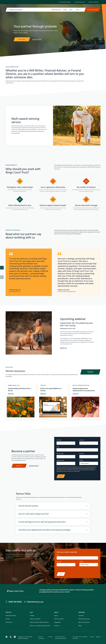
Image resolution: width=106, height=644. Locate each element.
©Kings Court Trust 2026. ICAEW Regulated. (25, 638)
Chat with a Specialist (92, 10)
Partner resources (84, 619)
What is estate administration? (39, 622)
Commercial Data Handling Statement (61, 638)
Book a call (19, 466)
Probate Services (56, 10)
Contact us (9, 622)
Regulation (58, 622)
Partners (81, 616)
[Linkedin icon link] (15, 638)
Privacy (51, 637)
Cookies (92, 637)
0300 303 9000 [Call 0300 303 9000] (14, 602)
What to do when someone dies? (40, 626)
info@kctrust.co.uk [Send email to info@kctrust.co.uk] (34, 602)
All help (32, 616)
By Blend (98, 637)
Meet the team (59, 619)
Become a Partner (94, 2)
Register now (63, 348)
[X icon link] (11, 638)
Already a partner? (34, 466)
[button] (2, 268)
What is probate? (35, 619)
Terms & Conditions (41, 638)
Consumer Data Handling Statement (80, 638)
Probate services (11, 616)
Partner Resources (80, 2)
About (78, 10)
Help (71, 10)
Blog (80, 626)
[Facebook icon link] (6, 638)
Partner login (22, 39)
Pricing (65, 10)
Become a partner (37, 39)
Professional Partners (65, 2)
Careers (57, 626)
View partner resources (90, 372)
